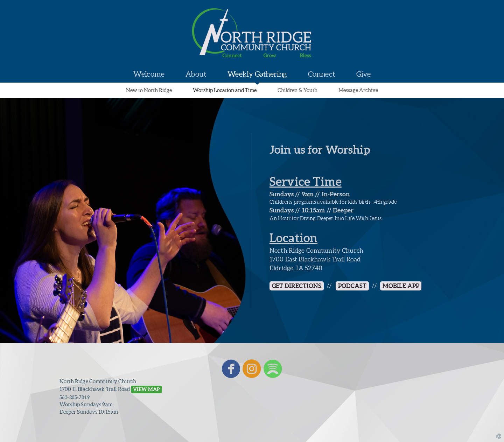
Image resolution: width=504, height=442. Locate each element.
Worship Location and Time (225, 90)
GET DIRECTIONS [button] (297, 286)
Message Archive (358, 90)
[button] (146, 389)
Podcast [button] (352, 286)
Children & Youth (297, 90)
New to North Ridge (149, 90)
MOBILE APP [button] (401, 286)
